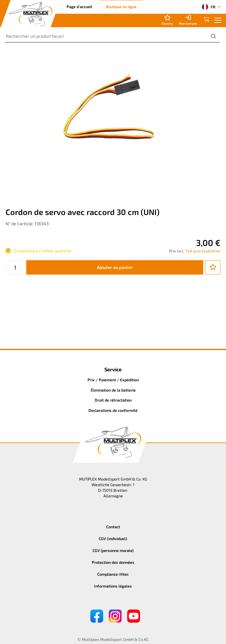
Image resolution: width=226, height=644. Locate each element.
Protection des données (113, 562)
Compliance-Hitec (113, 574)
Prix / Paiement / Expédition (113, 380)
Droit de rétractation (113, 400)
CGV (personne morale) (113, 550)
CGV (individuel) (113, 539)
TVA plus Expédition (203, 251)
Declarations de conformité (113, 410)
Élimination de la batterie (113, 390)
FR (209, 7)
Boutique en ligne (121, 7)
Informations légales (113, 586)
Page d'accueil (79, 7)
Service (113, 369)
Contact (113, 527)
